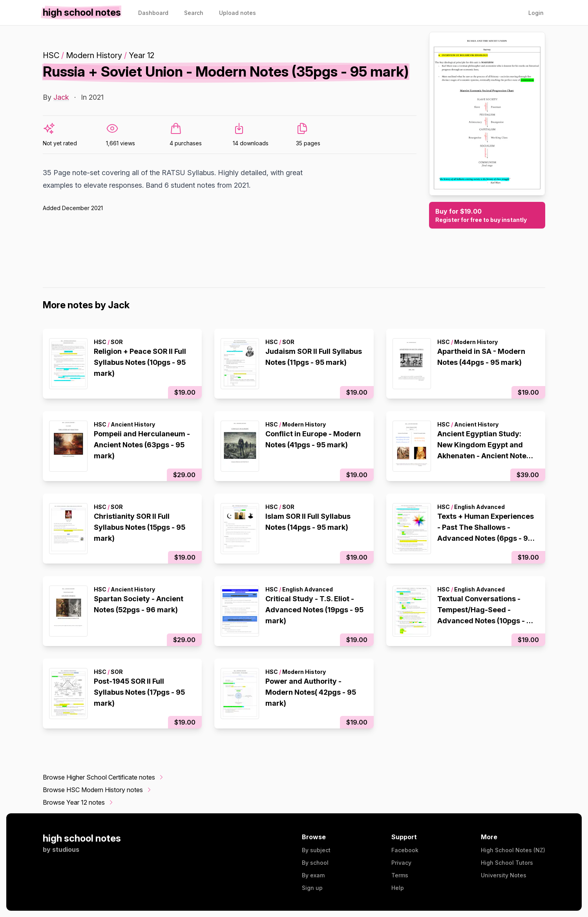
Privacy (401, 863)
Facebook (405, 850)
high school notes (82, 838)
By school (315, 863)
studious (66, 849)
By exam (313, 875)
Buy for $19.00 (487, 216)
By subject (316, 850)
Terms (400, 875)
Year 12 (142, 55)
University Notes (504, 875)
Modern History (94, 55)
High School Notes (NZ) (513, 850)
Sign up (312, 888)
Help (398, 888)
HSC (51, 55)
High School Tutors (507, 863)
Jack (61, 97)
